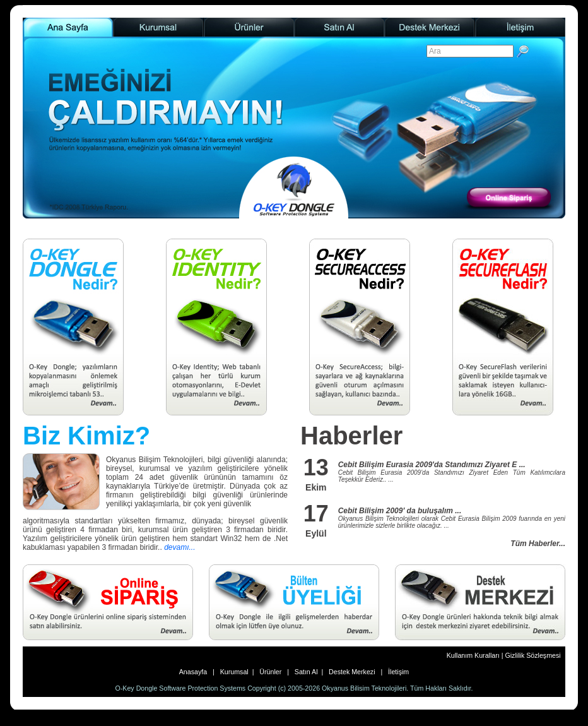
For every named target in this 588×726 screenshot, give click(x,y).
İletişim (397, 672)
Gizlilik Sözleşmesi (532, 655)
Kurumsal (233, 672)
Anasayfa (196, 672)
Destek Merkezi (352, 672)
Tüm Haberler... (538, 544)
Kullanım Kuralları (474, 655)
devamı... (179, 547)
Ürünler (271, 672)
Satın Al (306, 672)
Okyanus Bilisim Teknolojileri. (365, 688)
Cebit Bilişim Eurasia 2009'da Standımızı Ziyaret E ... (432, 465)
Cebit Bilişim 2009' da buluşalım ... (400, 511)
